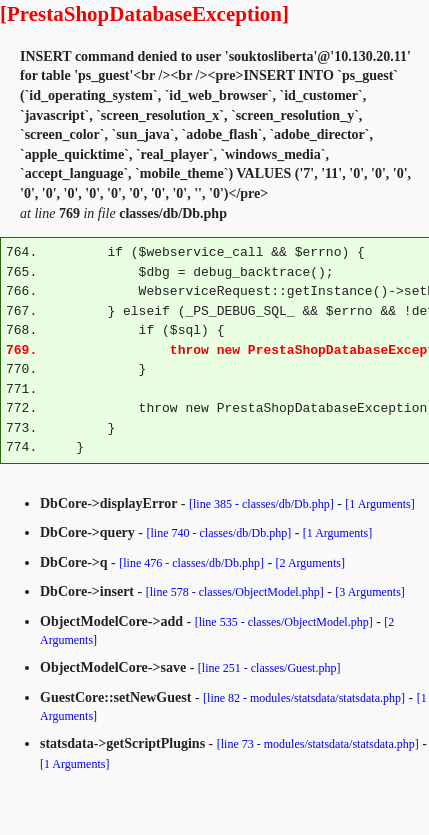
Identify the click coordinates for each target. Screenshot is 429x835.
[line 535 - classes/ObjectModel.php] (284, 622)
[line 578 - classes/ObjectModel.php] (235, 592)
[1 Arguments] (379, 504)
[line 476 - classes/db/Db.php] (191, 563)
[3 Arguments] (369, 592)
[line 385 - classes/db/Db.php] (261, 504)
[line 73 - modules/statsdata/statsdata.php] (318, 744)
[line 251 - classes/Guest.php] (269, 668)
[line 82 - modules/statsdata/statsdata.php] (304, 698)
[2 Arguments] (310, 563)
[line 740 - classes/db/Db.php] (219, 533)
